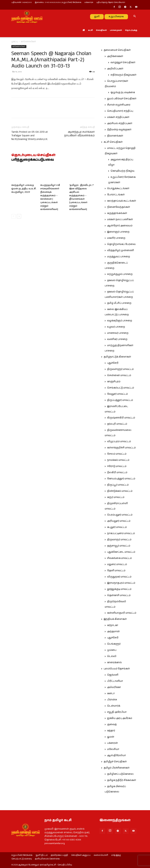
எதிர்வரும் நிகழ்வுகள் (123, 75)
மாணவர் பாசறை (118, 333)
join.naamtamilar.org (55, 843)
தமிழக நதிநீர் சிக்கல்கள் (122, 780)
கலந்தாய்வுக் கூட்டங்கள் (122, 201)
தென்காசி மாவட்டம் (119, 595)
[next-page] (19, 216)
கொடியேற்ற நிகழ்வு (122, 171)
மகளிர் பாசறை (116, 238)
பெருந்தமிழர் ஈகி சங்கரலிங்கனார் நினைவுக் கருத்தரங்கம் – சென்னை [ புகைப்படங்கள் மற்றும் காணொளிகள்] (50, 197)
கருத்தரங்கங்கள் (117, 213)
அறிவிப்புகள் (115, 69)
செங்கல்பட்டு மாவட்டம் (121, 388)
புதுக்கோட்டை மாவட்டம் (121, 552)
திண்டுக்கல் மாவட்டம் (120, 491)
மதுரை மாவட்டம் (117, 564)
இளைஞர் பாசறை (118, 232)
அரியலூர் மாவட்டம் (119, 521)
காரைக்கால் (114, 662)
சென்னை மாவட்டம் (119, 375)
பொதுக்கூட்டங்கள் (118, 188)
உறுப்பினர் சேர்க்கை (22, 855)
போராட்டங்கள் (116, 195)
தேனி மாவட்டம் (116, 571)
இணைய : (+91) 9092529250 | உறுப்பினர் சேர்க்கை (58, 2)
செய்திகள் (101, 30)
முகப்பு (15, 42)
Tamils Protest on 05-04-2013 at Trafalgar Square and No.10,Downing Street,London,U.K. (30, 136)
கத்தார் (111, 731)
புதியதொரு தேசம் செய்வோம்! (111, 2)
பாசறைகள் (116, 30)
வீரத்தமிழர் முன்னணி (121, 250)
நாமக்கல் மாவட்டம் (118, 460)
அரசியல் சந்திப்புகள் (120, 123)
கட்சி (90, 30)
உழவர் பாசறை (116, 327)
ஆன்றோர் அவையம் (120, 226)
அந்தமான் (113, 632)
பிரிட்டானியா (115, 681)
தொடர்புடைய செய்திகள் (33, 155)
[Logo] (27, 17)
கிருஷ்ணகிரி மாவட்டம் (121, 418)
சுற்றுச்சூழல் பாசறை (120, 274)
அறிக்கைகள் (115, 56)
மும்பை (112, 650)
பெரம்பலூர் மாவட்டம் (120, 515)
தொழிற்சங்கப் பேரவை (121, 244)
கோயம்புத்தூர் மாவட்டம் (121, 479)
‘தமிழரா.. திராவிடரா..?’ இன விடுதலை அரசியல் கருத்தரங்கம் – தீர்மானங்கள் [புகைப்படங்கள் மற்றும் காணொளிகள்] (82, 197)
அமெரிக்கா (114, 687)
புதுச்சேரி (113, 363)
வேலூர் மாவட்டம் (117, 394)
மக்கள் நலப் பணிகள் (120, 219)
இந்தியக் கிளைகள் (115, 619)
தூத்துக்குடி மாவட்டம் (119, 589)
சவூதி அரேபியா (117, 712)
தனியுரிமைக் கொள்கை (47, 859)
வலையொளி (101, 855)
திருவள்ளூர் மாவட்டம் (120, 369)
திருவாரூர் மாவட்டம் (119, 540)
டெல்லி (112, 656)
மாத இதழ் (116, 855)
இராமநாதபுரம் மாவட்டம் (121, 583)
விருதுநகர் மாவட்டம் (119, 577)
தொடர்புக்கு (131, 30)
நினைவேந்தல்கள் (119, 207)
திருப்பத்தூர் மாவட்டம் (120, 400)
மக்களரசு (89, 2)
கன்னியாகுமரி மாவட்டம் (122, 613)
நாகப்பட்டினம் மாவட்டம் (121, 533)
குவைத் (112, 724)
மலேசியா (113, 749)
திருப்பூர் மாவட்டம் (118, 485)
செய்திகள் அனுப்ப (81, 855)
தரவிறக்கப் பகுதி (59, 855)
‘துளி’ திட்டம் (42, 855)
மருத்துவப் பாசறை (119, 257)
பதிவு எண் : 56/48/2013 (22, 2)
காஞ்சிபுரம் (114, 382)
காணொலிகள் (19, 46)
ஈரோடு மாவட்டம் (117, 466)
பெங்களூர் (114, 644)
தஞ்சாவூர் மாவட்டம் (119, 546)
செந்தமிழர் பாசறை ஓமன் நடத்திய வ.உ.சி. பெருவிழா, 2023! (24, 189)
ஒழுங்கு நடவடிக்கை (123, 92)
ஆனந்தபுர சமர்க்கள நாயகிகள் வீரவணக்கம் (79, 134)
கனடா (111, 693)
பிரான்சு (112, 700)
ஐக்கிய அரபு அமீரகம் (120, 718)
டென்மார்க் (114, 706)
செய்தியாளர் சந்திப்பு (120, 111)
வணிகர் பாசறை (117, 339)
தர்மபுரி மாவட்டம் (117, 424)
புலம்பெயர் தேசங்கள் (117, 669)
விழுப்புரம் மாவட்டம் (119, 441)
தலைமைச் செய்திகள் (117, 50)
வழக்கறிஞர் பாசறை (120, 321)
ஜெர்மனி (113, 675)
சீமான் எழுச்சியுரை (119, 105)
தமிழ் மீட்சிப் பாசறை (119, 303)
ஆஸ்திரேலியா (117, 755)
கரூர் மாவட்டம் (116, 497)
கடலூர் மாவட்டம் (117, 527)
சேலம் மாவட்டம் (117, 454)
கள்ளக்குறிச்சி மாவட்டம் (121, 448)
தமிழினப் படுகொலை (120, 774)
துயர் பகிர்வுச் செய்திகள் (122, 99)
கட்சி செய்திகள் (113, 142)
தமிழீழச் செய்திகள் (115, 762)
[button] (135, 17)
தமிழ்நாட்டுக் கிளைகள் (117, 357)
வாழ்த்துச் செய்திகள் (123, 62)
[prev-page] (14, 216)
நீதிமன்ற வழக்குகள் (119, 130)
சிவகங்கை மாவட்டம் (119, 558)
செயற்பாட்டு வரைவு (22, 859)
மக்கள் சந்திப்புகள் (118, 117)
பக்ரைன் (112, 743)
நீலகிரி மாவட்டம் (117, 472)
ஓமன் (111, 737)
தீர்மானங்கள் (115, 136)
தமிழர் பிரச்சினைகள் (117, 768)
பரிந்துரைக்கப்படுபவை (33, 160)
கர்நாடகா (113, 625)
